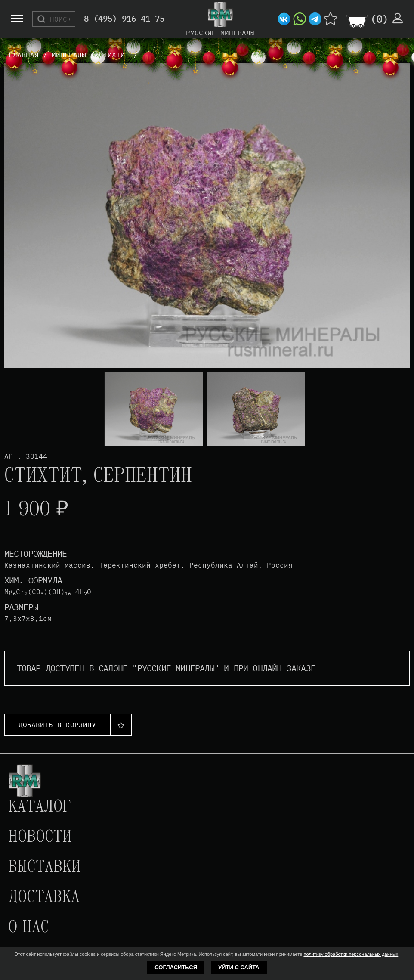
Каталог (40, 807)
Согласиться (176, 967)
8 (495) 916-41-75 (124, 19)
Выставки (45, 868)
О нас (28, 928)
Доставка (44, 898)
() (379, 19)
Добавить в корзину (57, 725)
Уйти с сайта (239, 967)
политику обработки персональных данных (351, 954)
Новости (40, 837)
